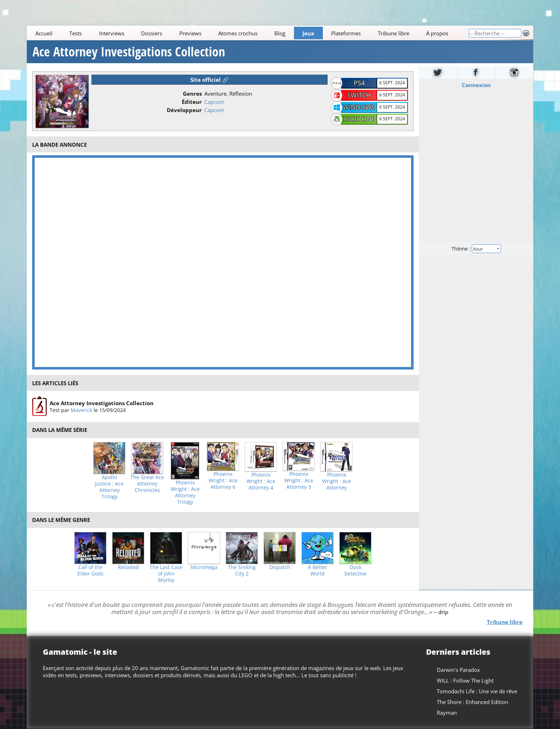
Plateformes (346, 33)
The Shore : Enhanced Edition (472, 702)
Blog (280, 33)
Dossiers (152, 33)
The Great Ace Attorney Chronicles (147, 484)
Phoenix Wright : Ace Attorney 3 (299, 481)
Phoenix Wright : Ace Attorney (337, 481)
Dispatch (280, 567)
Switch (359, 95)
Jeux (308, 33)
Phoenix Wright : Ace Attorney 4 (261, 481)
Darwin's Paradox (458, 670)
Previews (190, 33)
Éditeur (192, 102)
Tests (76, 33)
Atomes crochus (238, 33)
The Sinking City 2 (242, 570)
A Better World (317, 570)
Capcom (214, 102)
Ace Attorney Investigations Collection (129, 52)
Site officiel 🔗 (210, 80)
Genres (192, 94)
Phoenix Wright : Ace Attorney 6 (223, 481)
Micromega (204, 567)
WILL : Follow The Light (465, 680)
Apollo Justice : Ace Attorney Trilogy (109, 487)
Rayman (447, 713)
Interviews (112, 33)
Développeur (184, 110)
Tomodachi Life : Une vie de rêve (477, 691)
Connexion (476, 85)
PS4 (359, 83)
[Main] (247, 33)
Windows (359, 107)
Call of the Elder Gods (91, 570)
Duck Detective (355, 570)
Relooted (128, 567)
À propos (437, 33)
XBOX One (359, 119)
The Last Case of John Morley (166, 574)
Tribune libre (394, 33)
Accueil (44, 33)
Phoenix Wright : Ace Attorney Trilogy (185, 492)
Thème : (476, 249)
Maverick (81, 410)
